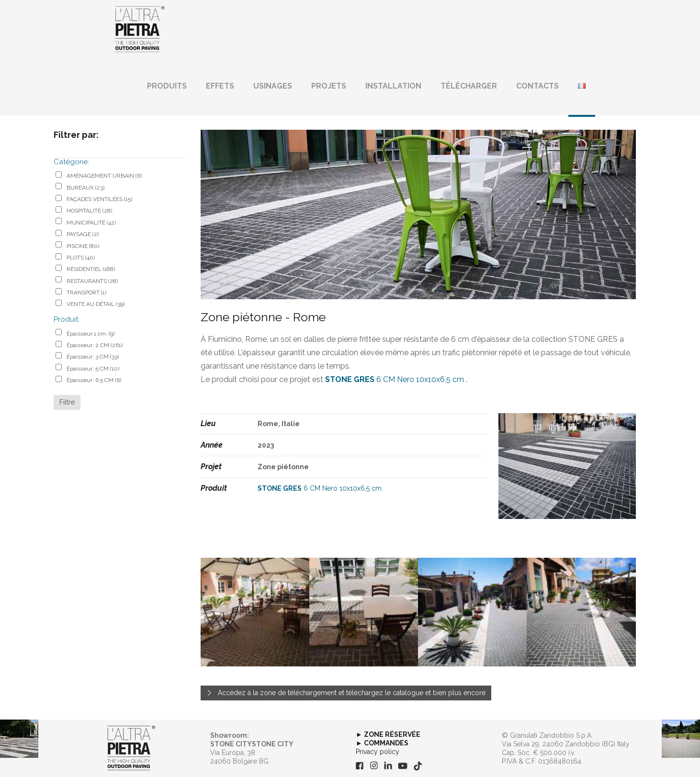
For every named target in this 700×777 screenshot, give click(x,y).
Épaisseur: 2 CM (95, 345)
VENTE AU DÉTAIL (96, 304)
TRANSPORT (86, 293)
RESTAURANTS (92, 281)
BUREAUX (85, 188)
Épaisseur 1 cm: (90, 334)
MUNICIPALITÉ (91, 223)
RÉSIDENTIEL (91, 269)
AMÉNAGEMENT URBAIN (104, 176)
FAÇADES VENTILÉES (99, 199)
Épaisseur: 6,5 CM (94, 380)
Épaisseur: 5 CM (93, 369)
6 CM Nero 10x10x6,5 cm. (320, 488)
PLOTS (81, 258)
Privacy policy (378, 752)
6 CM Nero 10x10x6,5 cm (395, 379)
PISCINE (83, 246)
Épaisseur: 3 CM (93, 357)
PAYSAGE (83, 234)
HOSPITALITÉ (89, 211)
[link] (131, 748)
